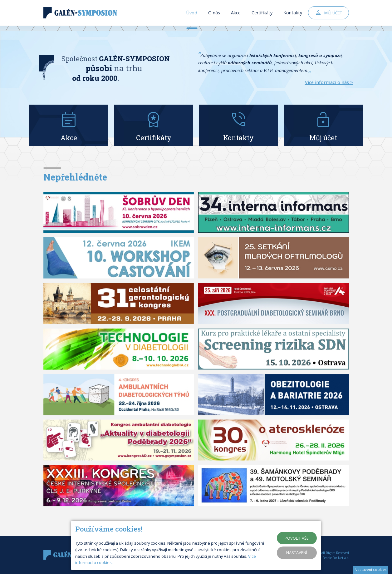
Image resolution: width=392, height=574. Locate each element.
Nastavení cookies (371, 569)
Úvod (192, 15)
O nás (214, 15)
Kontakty (293, 15)
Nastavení (297, 552)
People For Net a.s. (336, 558)
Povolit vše (297, 538)
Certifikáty (262, 15)
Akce (236, 15)
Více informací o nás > (329, 82)
